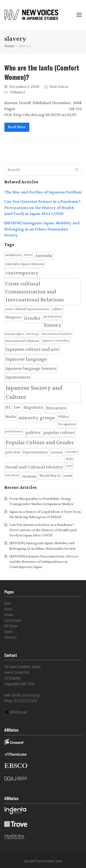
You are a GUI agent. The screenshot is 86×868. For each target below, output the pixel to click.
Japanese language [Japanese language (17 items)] (26, 359)
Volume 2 (17, 92)
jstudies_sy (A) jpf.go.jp (26, 695)
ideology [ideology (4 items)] (33, 334)
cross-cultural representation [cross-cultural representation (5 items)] (27, 309)
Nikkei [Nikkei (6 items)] (63, 417)
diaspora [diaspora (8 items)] (13, 317)
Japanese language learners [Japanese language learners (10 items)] (31, 369)
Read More (17, 127)
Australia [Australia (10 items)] (44, 256)
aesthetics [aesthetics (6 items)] (13, 255)
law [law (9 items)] (17, 407)
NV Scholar (11, 626)
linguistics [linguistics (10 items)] (33, 407)
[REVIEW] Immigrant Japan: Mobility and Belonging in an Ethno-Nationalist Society (42, 229)
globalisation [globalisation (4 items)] (53, 316)
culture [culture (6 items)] (57, 309)
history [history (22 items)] (53, 325)
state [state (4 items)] (69, 466)
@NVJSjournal (18, 712)
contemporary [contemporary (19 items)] (22, 273)
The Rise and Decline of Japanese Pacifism (43, 192)
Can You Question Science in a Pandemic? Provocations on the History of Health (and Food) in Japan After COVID (42, 208)
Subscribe (11, 637)
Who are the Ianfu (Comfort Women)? (42, 72)
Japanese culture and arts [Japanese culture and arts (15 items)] (32, 349)
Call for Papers (13, 620)
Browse (9, 614)
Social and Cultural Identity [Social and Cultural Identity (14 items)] (34, 467)
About (8, 609)
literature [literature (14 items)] (56, 408)
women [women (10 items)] (30, 476)
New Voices (59, 87)
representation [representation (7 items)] (35, 452)
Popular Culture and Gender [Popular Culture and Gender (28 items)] (40, 443)
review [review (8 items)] (57, 452)
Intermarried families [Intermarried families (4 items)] (57, 334)
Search (9, 631)
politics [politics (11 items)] (33, 433)
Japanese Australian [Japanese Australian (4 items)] (56, 341)
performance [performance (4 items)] (14, 431)
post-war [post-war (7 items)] (13, 452)
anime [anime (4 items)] (28, 255)
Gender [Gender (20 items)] (32, 318)
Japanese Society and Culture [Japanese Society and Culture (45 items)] (34, 393)
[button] (79, 15)
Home (8, 603)
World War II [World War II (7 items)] (50, 476)
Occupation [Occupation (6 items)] (67, 424)
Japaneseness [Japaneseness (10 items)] (18, 377)
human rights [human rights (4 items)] (14, 334)
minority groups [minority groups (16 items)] (37, 418)
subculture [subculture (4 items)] (12, 475)
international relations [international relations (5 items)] (22, 341)
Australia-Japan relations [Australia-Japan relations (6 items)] (25, 264)
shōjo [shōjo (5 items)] (69, 459)
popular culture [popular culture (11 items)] (59, 433)
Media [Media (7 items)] (10, 417)
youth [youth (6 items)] (68, 476)
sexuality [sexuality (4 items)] (72, 452)
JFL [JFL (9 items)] (8, 407)
